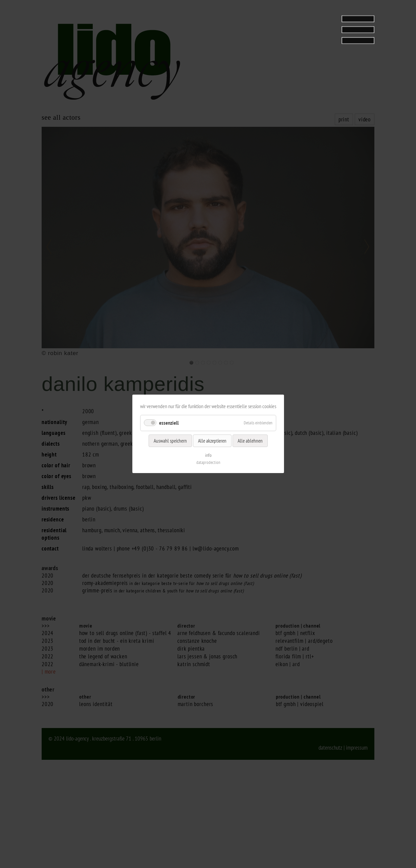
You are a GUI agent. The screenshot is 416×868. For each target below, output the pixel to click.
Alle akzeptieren (212, 441)
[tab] (332, 25)
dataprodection (208, 463)
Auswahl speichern (170, 441)
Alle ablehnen (250, 441)
